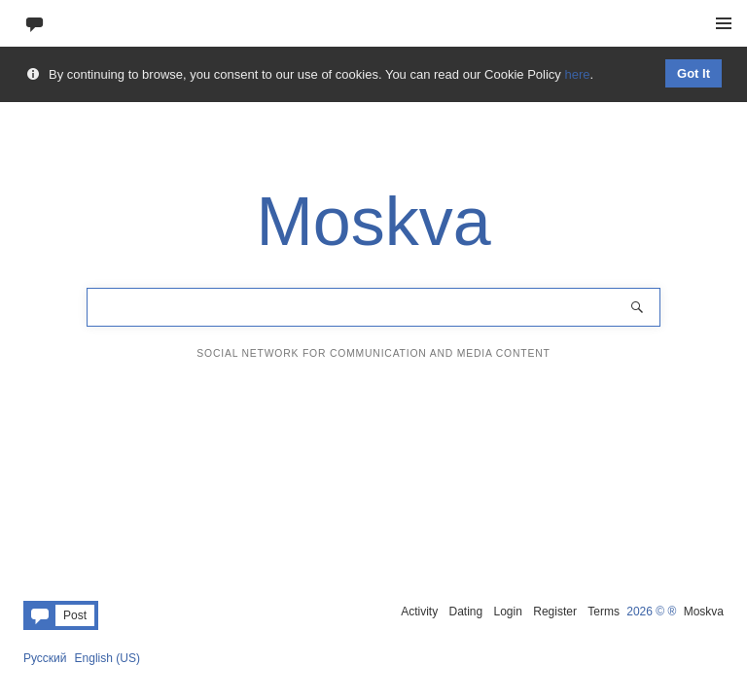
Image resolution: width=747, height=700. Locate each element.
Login (508, 612)
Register (555, 612)
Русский (45, 658)
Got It (694, 73)
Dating (465, 612)
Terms (604, 612)
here (577, 74)
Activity (419, 612)
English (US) (107, 658)
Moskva (704, 612)
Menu (724, 23)
